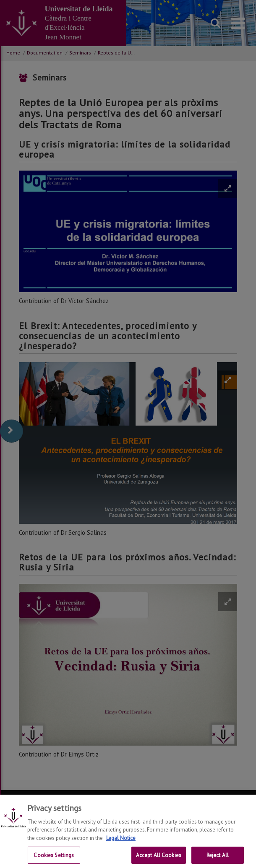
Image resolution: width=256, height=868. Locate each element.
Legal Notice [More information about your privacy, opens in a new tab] (121, 843)
